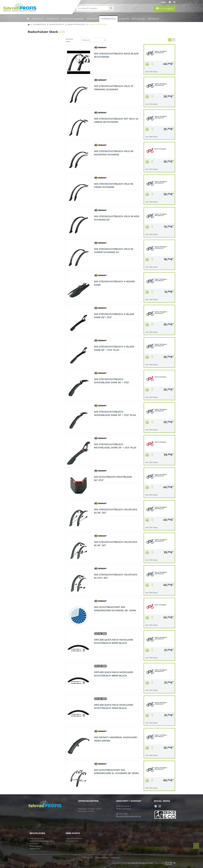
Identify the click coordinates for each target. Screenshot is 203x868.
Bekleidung (138, 19)
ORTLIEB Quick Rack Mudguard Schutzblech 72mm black (114, 707)
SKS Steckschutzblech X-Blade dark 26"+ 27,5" (114, 316)
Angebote (153, 19)
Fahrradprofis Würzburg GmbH (140, 863)
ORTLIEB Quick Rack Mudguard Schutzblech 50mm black (114, 641)
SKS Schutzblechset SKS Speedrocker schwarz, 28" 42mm (115, 609)
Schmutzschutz (57, 24)
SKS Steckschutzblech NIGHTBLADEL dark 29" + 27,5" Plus (115, 446)
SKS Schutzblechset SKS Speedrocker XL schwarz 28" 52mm (116, 772)
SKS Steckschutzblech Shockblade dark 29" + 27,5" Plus (115, 413)
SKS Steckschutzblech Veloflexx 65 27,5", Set (116, 576)
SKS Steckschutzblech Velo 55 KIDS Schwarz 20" (117, 218)
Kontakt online (102, 858)
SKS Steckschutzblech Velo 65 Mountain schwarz (114, 153)
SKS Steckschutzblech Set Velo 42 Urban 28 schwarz (116, 120)
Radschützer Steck (76, 24)
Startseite (38, 19)
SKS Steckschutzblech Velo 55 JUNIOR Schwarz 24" (114, 251)
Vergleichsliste (72, 841)
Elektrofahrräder (73, 19)
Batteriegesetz (36, 846)
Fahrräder (52, 19)
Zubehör (124, 19)
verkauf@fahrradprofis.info (129, 816)
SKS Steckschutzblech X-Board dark (114, 283)
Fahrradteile (108, 19)
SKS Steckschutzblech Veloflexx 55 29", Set (116, 544)
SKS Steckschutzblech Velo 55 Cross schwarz (114, 186)
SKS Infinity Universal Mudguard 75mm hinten (116, 739)
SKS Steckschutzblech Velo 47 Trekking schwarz (114, 88)
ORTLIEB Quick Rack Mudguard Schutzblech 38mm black (114, 674)
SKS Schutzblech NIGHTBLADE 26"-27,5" (113, 479)
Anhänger (92, 19)
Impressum (35, 843)
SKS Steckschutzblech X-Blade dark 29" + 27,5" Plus (114, 348)
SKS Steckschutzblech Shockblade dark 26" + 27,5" (112, 381)
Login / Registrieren (74, 838)
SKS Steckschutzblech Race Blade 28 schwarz (116, 55)
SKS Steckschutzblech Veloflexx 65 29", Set (116, 511)
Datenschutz (35, 848)
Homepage (87, 858)
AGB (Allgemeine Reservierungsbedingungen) (42, 840)
